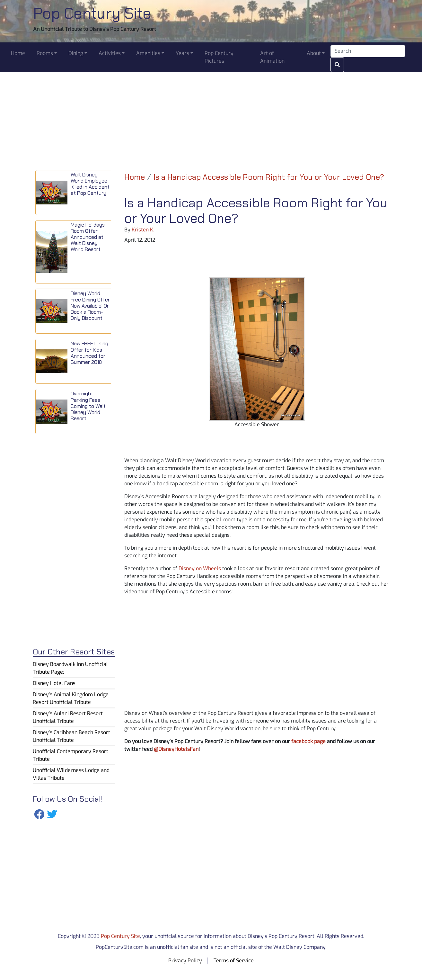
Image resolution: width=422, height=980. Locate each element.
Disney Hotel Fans (54, 683)
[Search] (368, 51)
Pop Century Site (92, 13)
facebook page (308, 741)
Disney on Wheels (200, 568)
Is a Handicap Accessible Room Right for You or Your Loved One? (269, 177)
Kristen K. (143, 230)
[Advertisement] (211, 117)
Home (135, 177)
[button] (47, 53)
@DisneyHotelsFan (176, 749)
